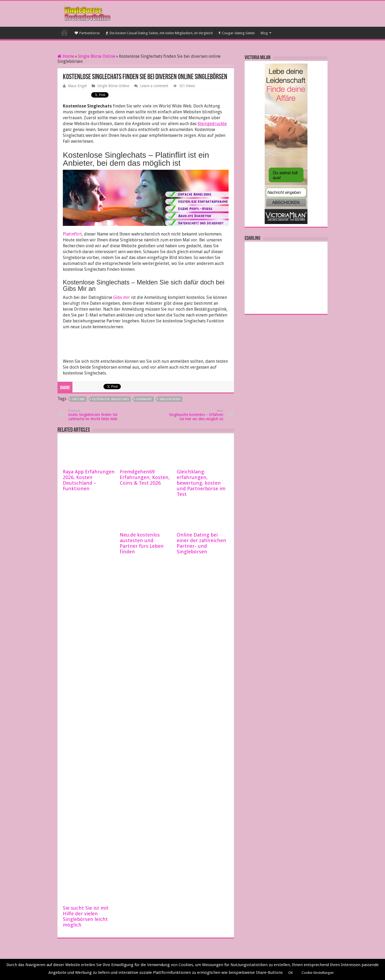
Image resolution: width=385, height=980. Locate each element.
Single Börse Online (97, 56)
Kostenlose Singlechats (111, 399)
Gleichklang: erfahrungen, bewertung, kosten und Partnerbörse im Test (201, 483)
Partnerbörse (87, 33)
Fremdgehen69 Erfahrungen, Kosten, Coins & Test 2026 (145, 477)
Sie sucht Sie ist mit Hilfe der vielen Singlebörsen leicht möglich (86, 916)
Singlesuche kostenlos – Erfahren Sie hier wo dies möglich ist (196, 415)
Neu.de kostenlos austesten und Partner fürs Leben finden (142, 543)
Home (66, 56)
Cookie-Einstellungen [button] (318, 973)
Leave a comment (154, 86)
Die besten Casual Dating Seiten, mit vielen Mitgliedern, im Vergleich (159, 33)
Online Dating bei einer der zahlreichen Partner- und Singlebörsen (201, 543)
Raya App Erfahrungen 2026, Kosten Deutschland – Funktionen (89, 480)
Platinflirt (72, 234)
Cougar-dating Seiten (237, 33)
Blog (264, 33)
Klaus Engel (77, 86)
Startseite (64, 32)
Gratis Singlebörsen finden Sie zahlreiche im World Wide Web (96, 415)
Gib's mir (78, 399)
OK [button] (290, 973)
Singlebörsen (170, 399)
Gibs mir (122, 297)
